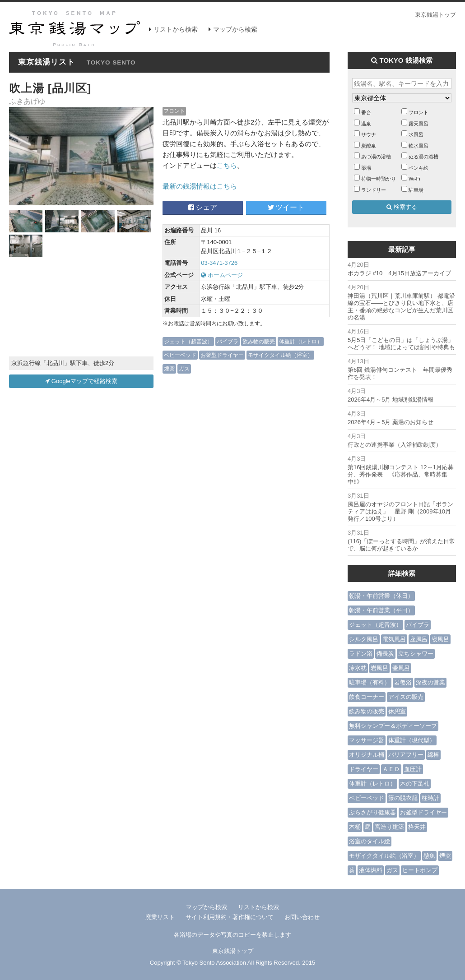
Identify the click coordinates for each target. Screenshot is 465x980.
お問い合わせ (302, 917)
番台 (366, 112)
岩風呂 (379, 668)
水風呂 (416, 134)
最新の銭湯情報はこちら (200, 186)
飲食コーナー (367, 697)
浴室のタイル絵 (370, 841)
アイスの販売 (406, 697)
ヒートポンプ (420, 870)
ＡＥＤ (391, 769)
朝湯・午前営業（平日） (381, 610)
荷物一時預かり (379, 179)
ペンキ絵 (418, 168)
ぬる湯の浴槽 (423, 157)
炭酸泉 (369, 146)
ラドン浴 (361, 654)
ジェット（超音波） (188, 341)
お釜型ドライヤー (222, 355)
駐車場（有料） (370, 682)
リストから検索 (176, 29)
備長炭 (385, 654)
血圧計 (413, 769)
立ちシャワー (416, 654)
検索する (402, 207)
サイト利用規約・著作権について (230, 917)
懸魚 (429, 856)
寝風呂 (440, 639)
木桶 (355, 827)
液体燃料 (371, 870)
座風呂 (419, 639)
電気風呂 (394, 639)
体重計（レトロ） (301, 341)
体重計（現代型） (412, 740)
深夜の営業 (430, 682)
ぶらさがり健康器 (372, 812)
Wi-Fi (414, 179)
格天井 (417, 827)
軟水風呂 (418, 146)
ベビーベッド (180, 355)
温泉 (366, 124)
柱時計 (430, 798)
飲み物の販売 (259, 341)
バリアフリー (406, 755)
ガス (184, 368)
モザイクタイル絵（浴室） (280, 355)
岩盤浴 (403, 682)
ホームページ (222, 275)
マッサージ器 (367, 740)
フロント (174, 111)
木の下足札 (415, 784)
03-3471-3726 (219, 263)
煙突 (169, 368)
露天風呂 (418, 124)
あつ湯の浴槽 (376, 157)
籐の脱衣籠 (403, 798)
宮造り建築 (389, 827)
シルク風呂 (364, 639)
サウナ (369, 134)
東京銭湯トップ (435, 15)
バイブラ (228, 341)
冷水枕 (358, 668)
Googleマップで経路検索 (81, 381)
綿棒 (433, 755)
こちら (227, 165)
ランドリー (374, 190)
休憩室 (397, 711)
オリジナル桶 (367, 755)
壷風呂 (401, 668)
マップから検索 (235, 29)
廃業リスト (160, 917)
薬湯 (366, 168)
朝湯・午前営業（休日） (381, 596)
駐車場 (416, 190)
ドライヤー (364, 769)
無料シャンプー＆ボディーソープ (393, 726)
